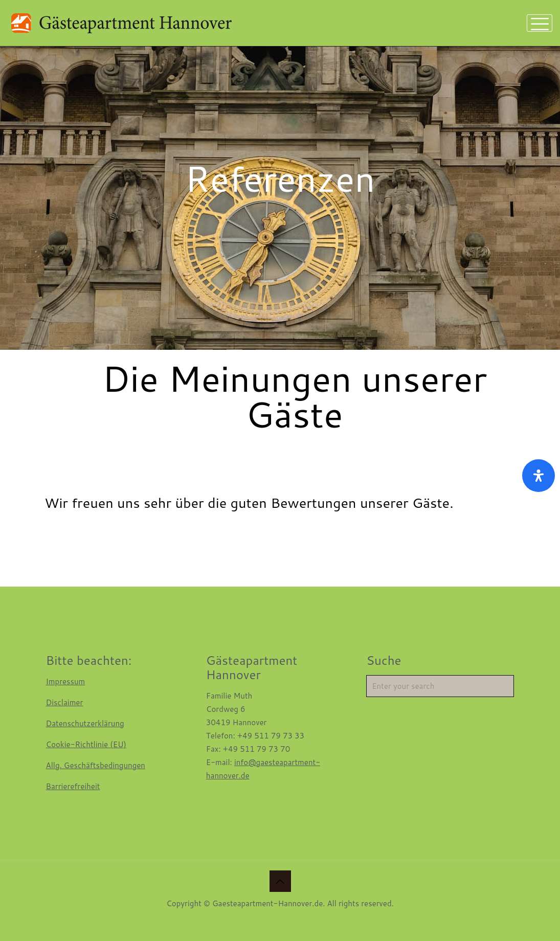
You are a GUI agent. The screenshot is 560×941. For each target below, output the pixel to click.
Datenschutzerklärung (85, 723)
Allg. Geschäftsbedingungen (96, 765)
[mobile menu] (540, 23)
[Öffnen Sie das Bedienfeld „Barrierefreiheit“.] (539, 476)
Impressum (66, 681)
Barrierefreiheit (73, 786)
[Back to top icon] (280, 881)
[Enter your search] (440, 686)
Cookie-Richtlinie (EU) (86, 744)
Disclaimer (65, 702)
